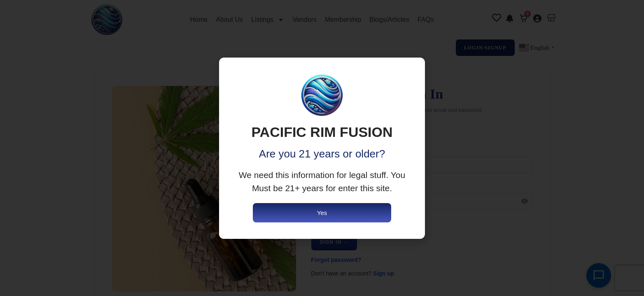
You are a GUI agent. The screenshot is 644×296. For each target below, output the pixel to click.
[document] (322, 148)
